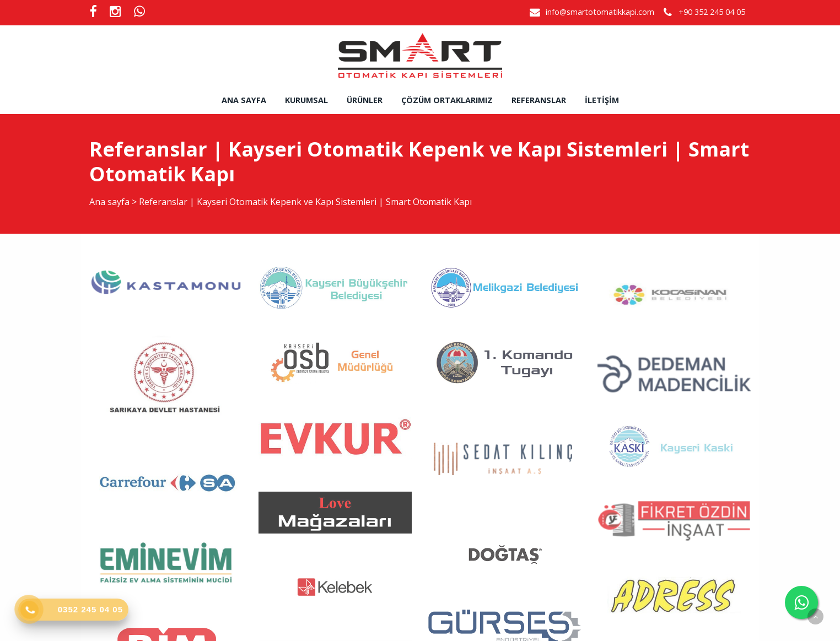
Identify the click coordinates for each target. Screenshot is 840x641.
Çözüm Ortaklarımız (447, 100)
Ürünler (365, 100)
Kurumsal (306, 100)
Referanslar (539, 100)
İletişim (602, 100)
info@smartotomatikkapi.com (600, 12)
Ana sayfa (244, 100)
